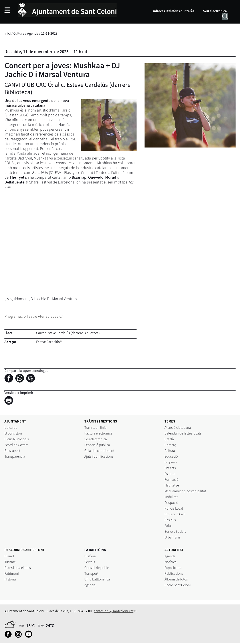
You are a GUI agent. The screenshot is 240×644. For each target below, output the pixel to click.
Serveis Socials (175, 531)
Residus (170, 520)
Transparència (15, 456)
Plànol (9, 556)
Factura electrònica (98, 433)
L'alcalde (11, 427)
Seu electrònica (215, 11)
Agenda (33, 33)
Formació (172, 479)
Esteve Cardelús (48, 342)
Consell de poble (97, 568)
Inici (8, 33)
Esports (170, 474)
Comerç (170, 445)
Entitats (170, 468)
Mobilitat (171, 497)
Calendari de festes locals (183, 433)
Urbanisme (173, 537)
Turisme (10, 562)
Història (10, 579)
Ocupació (171, 502)
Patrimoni (12, 573)
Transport (91, 573)
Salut (168, 526)
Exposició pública (97, 445)
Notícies (170, 562)
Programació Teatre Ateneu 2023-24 (34, 316)
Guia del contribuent (99, 451)
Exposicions (173, 568)
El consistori (13, 433)
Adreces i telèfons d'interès (174, 11)
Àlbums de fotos (176, 579)
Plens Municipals (17, 439)
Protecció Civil (175, 514)
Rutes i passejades (18, 568)
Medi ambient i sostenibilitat (185, 491)
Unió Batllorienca (97, 579)
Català (169, 439)
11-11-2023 (49, 33)
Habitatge (172, 485)
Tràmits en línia (95, 427)
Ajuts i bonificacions (99, 456)
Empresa (171, 462)
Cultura (19, 33)
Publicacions (174, 573)
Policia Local (174, 508)
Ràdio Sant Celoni (178, 585)
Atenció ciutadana (178, 427)
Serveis (90, 562)
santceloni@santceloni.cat (114, 611)
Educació (171, 456)
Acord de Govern (17, 445)
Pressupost (12, 451)
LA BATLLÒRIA (95, 550)
